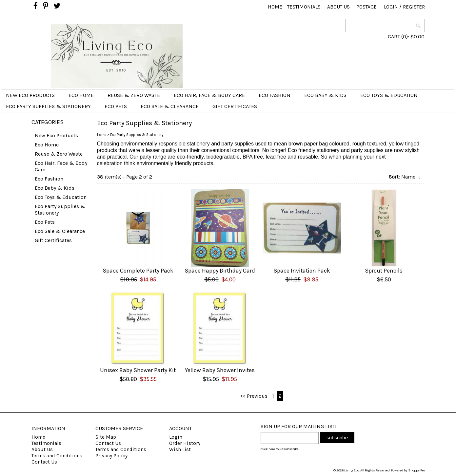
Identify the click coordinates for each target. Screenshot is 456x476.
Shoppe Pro (416, 470)
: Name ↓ (405, 177)
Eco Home (81, 95)
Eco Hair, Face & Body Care (209, 95)
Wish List (180, 449)
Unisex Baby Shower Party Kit (138, 370)
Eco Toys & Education (389, 95)
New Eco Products (30, 95)
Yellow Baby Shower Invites (220, 370)
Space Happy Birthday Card (220, 271)
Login (391, 7)
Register (414, 7)
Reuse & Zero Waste (134, 95)
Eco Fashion (275, 95)
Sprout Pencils (384, 271)
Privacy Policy (111, 456)
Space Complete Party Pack (138, 271)
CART (394, 37)
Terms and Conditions (57, 456)
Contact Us (44, 462)
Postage (367, 7)
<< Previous (254, 396)
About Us (338, 7)
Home (275, 7)
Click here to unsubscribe (280, 449)
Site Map (106, 437)
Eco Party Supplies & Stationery (48, 106)
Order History (185, 443)
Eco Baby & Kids (325, 95)
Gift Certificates (235, 106)
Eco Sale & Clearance (170, 106)
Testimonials (304, 7)
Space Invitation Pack (302, 271)
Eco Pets (116, 106)
